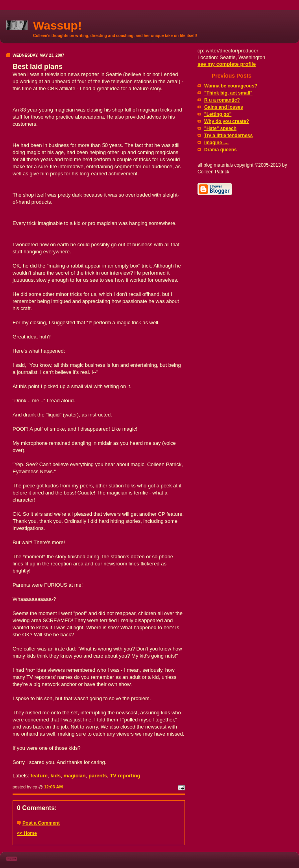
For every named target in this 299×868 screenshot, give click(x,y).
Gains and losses (224, 107)
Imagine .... (216, 143)
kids (55, 776)
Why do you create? (227, 121)
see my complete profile (227, 64)
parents (98, 776)
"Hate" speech (220, 128)
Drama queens (221, 150)
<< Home (27, 833)
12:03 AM (54, 787)
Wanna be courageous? (231, 86)
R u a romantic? (222, 100)
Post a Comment (41, 823)
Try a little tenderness (228, 136)
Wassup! (57, 25)
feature (39, 776)
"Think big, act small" (228, 93)
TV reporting (125, 776)
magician (74, 776)
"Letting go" (218, 114)
